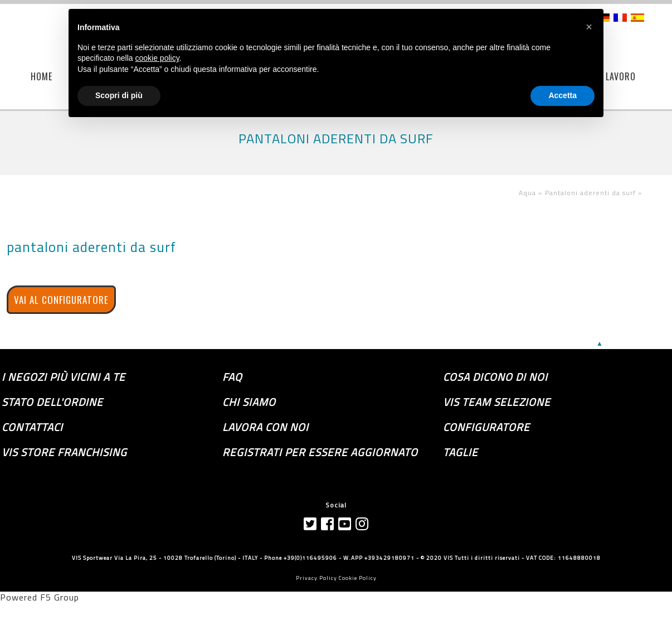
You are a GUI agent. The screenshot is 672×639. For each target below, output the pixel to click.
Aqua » (532, 193)
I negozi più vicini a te (64, 377)
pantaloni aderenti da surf (91, 247)
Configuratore (486, 427)
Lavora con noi (266, 427)
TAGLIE (461, 452)
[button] (589, 27)
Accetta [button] (563, 95)
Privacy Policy (316, 578)
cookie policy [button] (157, 58)
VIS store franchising (64, 452)
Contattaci (32, 427)
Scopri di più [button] (119, 95)
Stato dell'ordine (52, 402)
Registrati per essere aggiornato (320, 452)
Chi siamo (249, 402)
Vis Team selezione (497, 402)
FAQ (232, 377)
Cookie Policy (358, 578)
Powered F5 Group (40, 597)
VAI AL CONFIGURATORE (61, 300)
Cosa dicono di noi (495, 377)
